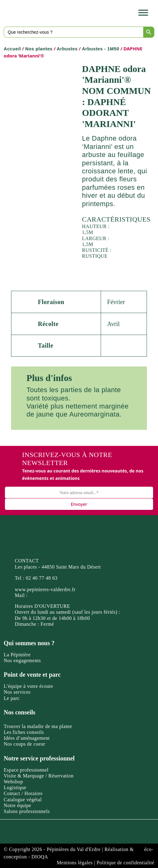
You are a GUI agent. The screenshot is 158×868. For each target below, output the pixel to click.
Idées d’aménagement (27, 738)
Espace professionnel (26, 770)
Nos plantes (39, 49)
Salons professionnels (27, 811)
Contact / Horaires (23, 793)
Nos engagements (22, 661)
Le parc (12, 698)
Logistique (15, 788)
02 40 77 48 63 (42, 578)
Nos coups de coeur (24, 744)
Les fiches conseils (24, 732)
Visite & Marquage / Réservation (39, 776)
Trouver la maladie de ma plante (38, 726)
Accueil (12, 49)
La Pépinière (17, 655)
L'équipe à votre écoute (28, 686)
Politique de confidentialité (126, 863)
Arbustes (67, 49)
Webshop (13, 782)
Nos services (17, 692)
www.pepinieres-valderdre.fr (45, 589)
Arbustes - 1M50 (101, 49)
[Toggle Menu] (143, 13)
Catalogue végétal (23, 800)
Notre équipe (17, 805)
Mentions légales (75, 863)
